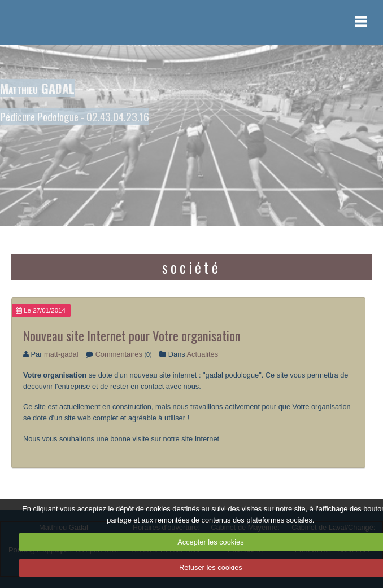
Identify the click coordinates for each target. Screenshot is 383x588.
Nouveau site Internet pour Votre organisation (132, 336)
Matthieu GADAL (37, 88)
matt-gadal (61, 354)
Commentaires (119, 354)
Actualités (203, 354)
